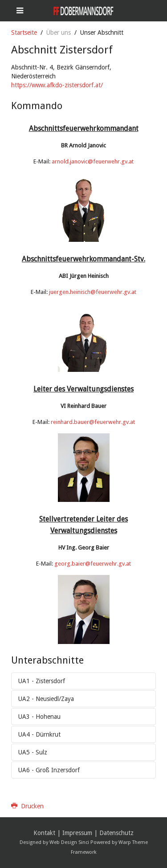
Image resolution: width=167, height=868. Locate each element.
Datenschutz (116, 833)
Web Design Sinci (69, 842)
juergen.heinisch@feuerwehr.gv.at (93, 292)
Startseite (24, 33)
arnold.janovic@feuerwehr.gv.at (93, 161)
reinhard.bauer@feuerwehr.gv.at (93, 422)
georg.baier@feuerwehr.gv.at (93, 564)
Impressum (77, 833)
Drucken (27, 806)
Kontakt (44, 833)
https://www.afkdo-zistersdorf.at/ (57, 85)
